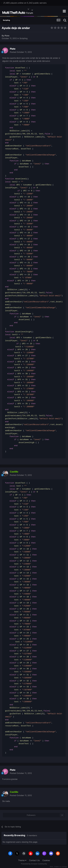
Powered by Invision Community (34, 864)
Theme (22, 860)
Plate (7, 36)
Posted (21, 52)
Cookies (46, 860)
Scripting (24, 38)
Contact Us (34, 860)
